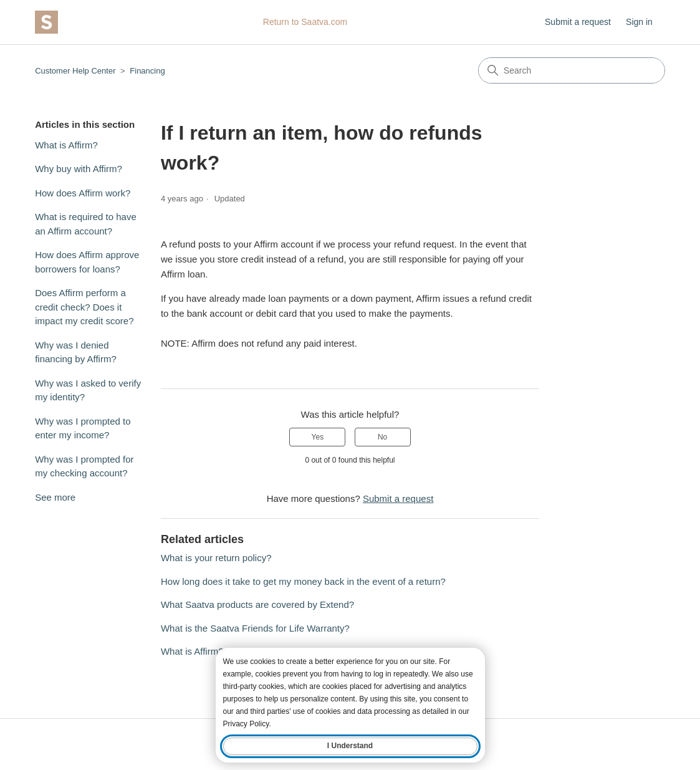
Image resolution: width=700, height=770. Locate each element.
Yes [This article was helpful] (318, 437)
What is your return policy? (216, 558)
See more (55, 497)
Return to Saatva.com (305, 22)
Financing (147, 71)
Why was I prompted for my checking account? (84, 466)
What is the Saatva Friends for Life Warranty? (255, 628)
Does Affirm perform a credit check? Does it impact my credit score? (84, 307)
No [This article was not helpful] (382, 437)
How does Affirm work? (83, 193)
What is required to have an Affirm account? (86, 224)
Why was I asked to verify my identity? (88, 390)
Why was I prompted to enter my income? (83, 428)
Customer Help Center (75, 71)
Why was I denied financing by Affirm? (76, 352)
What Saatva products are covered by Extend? (257, 604)
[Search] (572, 70)
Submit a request (578, 22)
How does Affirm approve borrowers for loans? (87, 262)
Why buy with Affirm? (79, 169)
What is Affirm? (66, 145)
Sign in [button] (639, 22)
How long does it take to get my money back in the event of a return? (303, 581)
